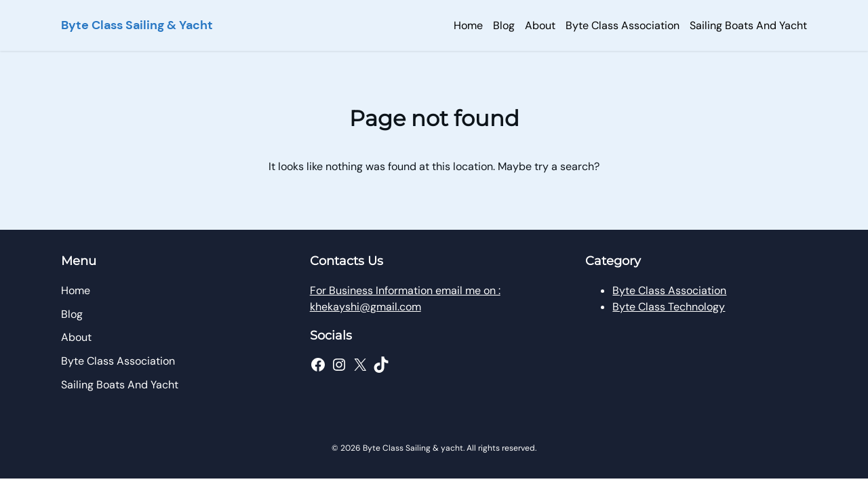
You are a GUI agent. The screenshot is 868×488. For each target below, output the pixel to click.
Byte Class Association (669, 290)
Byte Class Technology (669, 307)
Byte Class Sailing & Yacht (137, 25)
